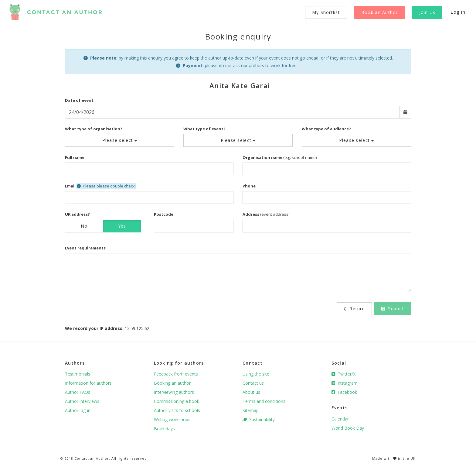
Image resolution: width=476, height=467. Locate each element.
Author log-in (78, 410)
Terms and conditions (264, 401)
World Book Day (348, 428)
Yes (122, 226)
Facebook (344, 392)
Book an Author (380, 12)
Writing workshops (172, 419)
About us (251, 392)
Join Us (427, 12)
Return (354, 309)
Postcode (164, 214)
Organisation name (262, 157)
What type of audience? (326, 129)
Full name (75, 157)
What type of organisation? (94, 129)
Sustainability (259, 419)
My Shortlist (326, 12)
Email (70, 186)
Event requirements (85, 248)
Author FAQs (78, 392)
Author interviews (82, 401)
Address (251, 214)
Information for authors (88, 383)
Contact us (253, 383)
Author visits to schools (177, 410)
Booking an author (172, 383)
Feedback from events (176, 374)
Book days (164, 429)
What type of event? (204, 129)
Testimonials (78, 374)
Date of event (79, 100)
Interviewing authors (174, 392)
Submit (393, 309)
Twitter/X (343, 374)
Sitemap (251, 410)
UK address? (77, 214)
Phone (249, 186)
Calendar (340, 419)
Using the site (256, 374)
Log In (458, 12)
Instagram (345, 383)
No (84, 226)
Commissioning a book (177, 401)
